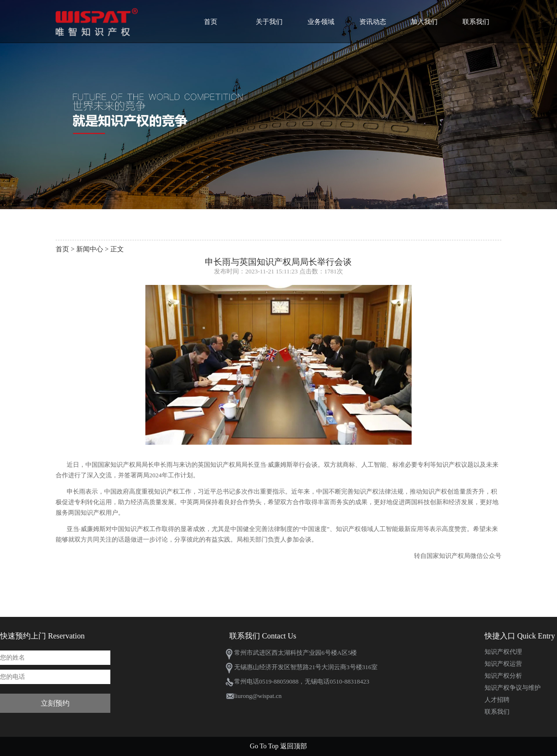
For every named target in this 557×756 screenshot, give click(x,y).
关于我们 (269, 22)
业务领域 (321, 22)
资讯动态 (373, 22)
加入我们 (424, 22)
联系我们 (476, 22)
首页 (211, 22)
